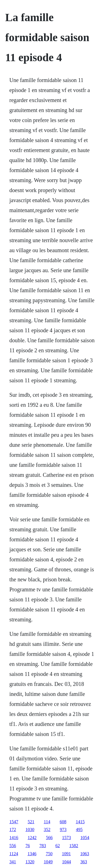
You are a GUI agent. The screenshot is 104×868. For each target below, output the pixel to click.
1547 (14, 822)
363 (84, 862)
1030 (30, 829)
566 (49, 838)
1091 (66, 854)
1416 (14, 838)
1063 (85, 854)
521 (31, 822)
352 (47, 829)
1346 (32, 854)
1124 (14, 854)
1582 (74, 846)
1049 (48, 862)
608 (63, 822)
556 (13, 846)
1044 (67, 862)
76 (28, 846)
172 (13, 829)
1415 (80, 822)
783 (43, 846)
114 (47, 822)
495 (79, 829)
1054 (85, 838)
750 (49, 854)
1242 (32, 838)
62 (58, 846)
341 (13, 862)
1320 (30, 862)
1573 (67, 838)
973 (63, 829)
